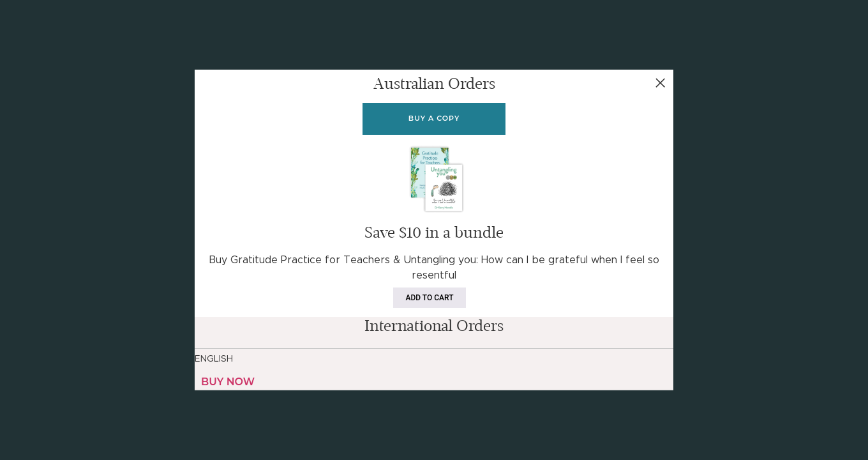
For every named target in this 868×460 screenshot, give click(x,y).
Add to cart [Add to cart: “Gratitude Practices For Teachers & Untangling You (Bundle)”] (430, 298)
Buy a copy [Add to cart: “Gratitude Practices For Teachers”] (434, 118)
